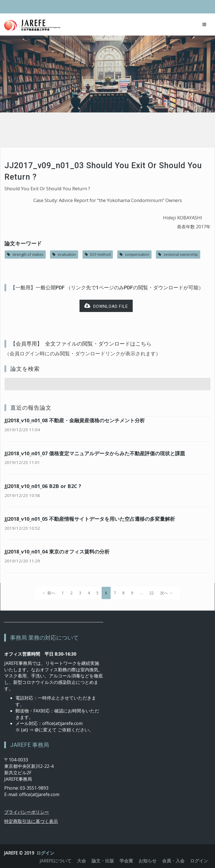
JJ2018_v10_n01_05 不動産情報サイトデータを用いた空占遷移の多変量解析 (90, 519)
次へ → (167, 593)
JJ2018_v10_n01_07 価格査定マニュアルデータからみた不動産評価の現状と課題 (95, 453)
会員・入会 (173, 861)
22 (151, 593)
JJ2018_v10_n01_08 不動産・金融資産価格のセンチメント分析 (75, 420)
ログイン (45, 853)
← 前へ (49, 593)
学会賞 (126, 861)
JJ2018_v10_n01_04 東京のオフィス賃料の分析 (57, 552)
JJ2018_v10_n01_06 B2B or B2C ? (43, 486)
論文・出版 (103, 861)
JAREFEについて (56, 861)
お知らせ (148, 861)
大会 (81, 861)
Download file (106, 306)
